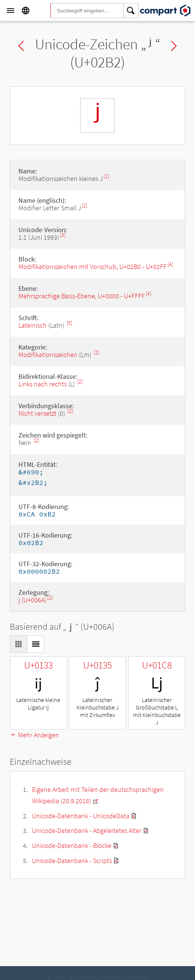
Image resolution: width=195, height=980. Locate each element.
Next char (174, 46)
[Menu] (11, 11)
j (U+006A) (32, 600)
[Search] (131, 11)
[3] (63, 235)
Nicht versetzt (37, 413)
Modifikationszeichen (48, 355)
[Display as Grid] (18, 644)
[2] (85, 206)
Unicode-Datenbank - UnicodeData (81, 816)
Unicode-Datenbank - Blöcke (72, 846)
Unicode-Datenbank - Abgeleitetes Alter (87, 830)
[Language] (26, 11)
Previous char (21, 46)
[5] (69, 323)
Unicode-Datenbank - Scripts (72, 861)
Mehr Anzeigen (34, 735)
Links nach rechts (43, 384)
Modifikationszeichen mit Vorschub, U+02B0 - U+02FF (93, 267)
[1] (106, 176)
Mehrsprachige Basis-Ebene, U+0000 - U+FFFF (82, 296)
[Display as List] (36, 644)
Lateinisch (33, 325)
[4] (170, 264)
